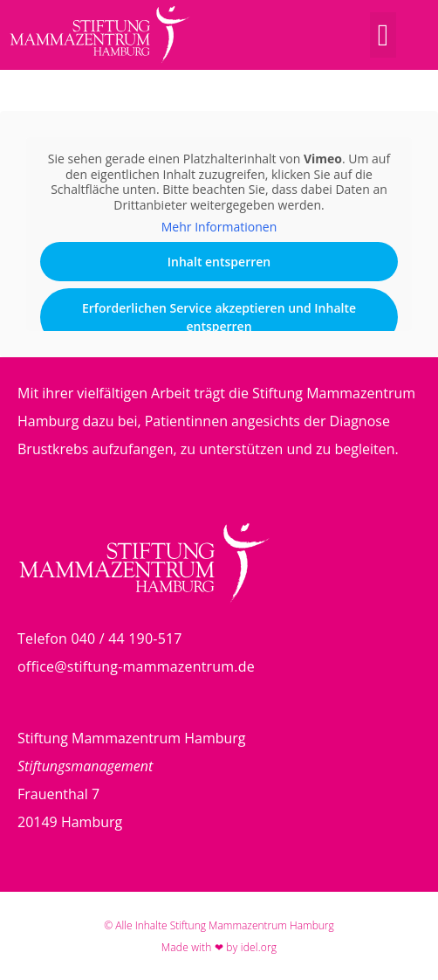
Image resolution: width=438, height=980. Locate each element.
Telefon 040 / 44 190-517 (100, 638)
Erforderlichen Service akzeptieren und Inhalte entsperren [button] (219, 317)
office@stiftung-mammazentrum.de (136, 666)
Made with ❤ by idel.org (219, 947)
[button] (383, 35)
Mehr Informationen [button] (219, 227)
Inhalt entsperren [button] (219, 262)
